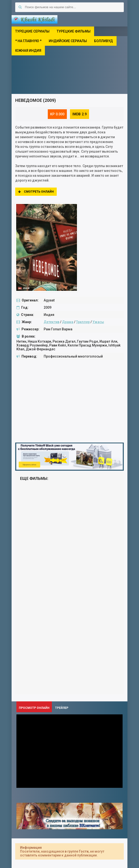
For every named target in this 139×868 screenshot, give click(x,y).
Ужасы (98, 322)
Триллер (83, 322)
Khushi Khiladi (35, 19)
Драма (68, 322)
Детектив (52, 322)
